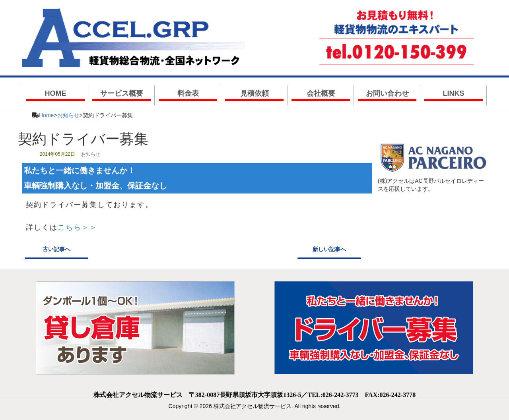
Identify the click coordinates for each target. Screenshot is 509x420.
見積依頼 (254, 93)
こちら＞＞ (78, 227)
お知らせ (68, 115)
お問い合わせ (387, 93)
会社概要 (321, 93)
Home (46, 115)
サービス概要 (122, 93)
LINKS (454, 93)
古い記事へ (56, 249)
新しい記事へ (329, 249)
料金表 (188, 93)
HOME (56, 93)
